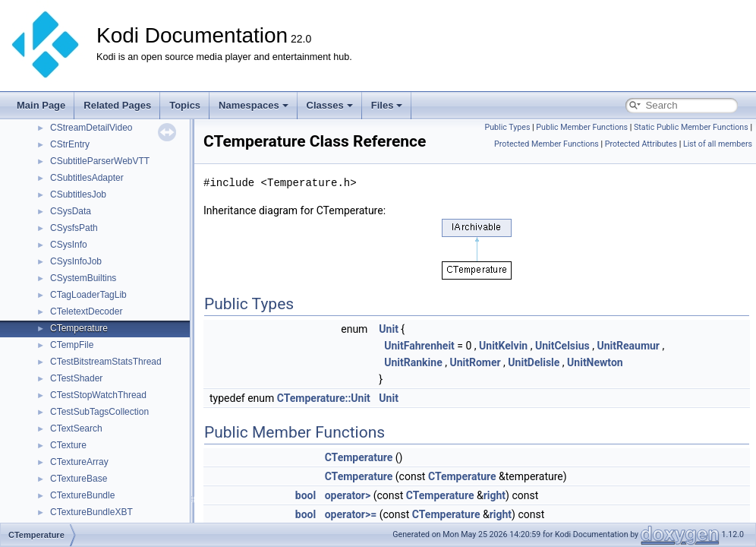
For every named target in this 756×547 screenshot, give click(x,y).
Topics (185, 105)
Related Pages (117, 105)
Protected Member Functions (547, 144)
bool (306, 495)
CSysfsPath (74, 228)
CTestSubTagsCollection (99, 412)
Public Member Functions (582, 127)
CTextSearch (76, 428)
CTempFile (72, 345)
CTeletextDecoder (86, 311)
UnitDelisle (534, 362)
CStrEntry (70, 144)
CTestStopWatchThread (98, 395)
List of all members (718, 144)
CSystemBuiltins (83, 278)
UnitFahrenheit (419, 346)
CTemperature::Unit (324, 398)
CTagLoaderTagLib (88, 295)
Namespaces (254, 105)
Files (387, 105)
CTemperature (79, 328)
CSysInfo (69, 245)
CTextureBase (79, 479)
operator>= (351, 514)
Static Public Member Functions (691, 127)
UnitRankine (413, 362)
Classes (330, 105)
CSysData (71, 211)
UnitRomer (475, 362)
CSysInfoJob (76, 261)
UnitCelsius (562, 346)
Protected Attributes (641, 144)
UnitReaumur (628, 346)
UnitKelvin (503, 346)
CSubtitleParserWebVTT (100, 161)
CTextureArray (79, 462)
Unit (389, 329)
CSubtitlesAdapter (87, 178)
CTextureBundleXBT (91, 512)
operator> (348, 495)
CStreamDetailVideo (91, 128)
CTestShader (76, 378)
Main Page (41, 105)
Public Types (507, 127)
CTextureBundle (82, 495)
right (495, 495)
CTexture (68, 445)
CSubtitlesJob (78, 194)
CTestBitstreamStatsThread (106, 362)
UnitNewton (595, 362)
